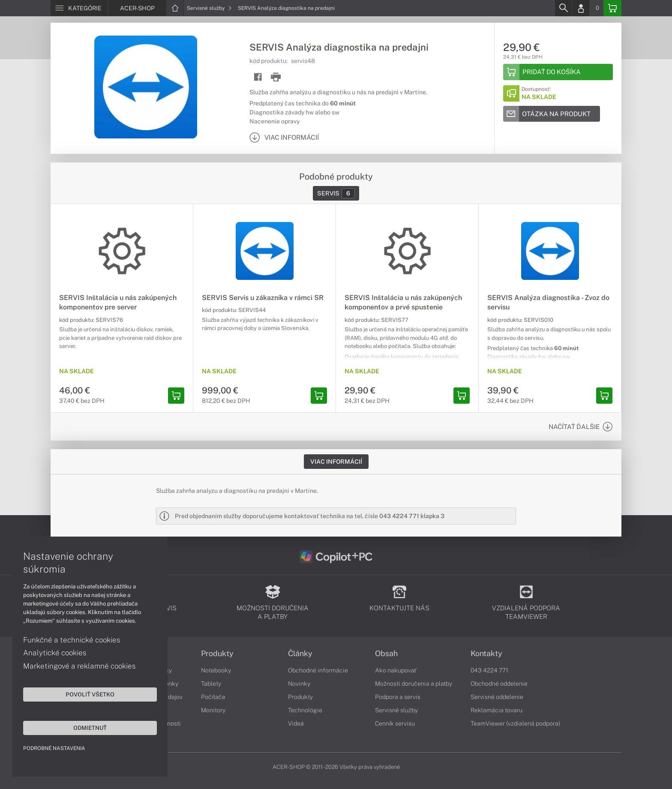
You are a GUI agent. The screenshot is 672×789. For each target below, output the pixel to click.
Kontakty (486, 654)
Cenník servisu (395, 723)
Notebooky (216, 670)
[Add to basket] (558, 72)
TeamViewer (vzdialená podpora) (515, 723)
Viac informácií (336, 462)
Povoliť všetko (81, 694)
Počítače (213, 697)
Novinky (299, 684)
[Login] (581, 8)
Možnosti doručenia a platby (414, 684)
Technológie (305, 710)
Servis (336, 193)
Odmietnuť (81, 727)
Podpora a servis (398, 697)
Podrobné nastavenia (55, 748)
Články (300, 654)
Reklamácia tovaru (496, 710)
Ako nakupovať (396, 670)
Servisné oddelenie (497, 697)
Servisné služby (209, 8)
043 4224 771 (489, 670)
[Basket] (612, 8)
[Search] (563, 8)
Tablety (211, 684)
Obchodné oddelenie (499, 684)
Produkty (217, 654)
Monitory (213, 710)
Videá (296, 723)
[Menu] (79, 8)
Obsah (386, 654)
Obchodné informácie (318, 670)
